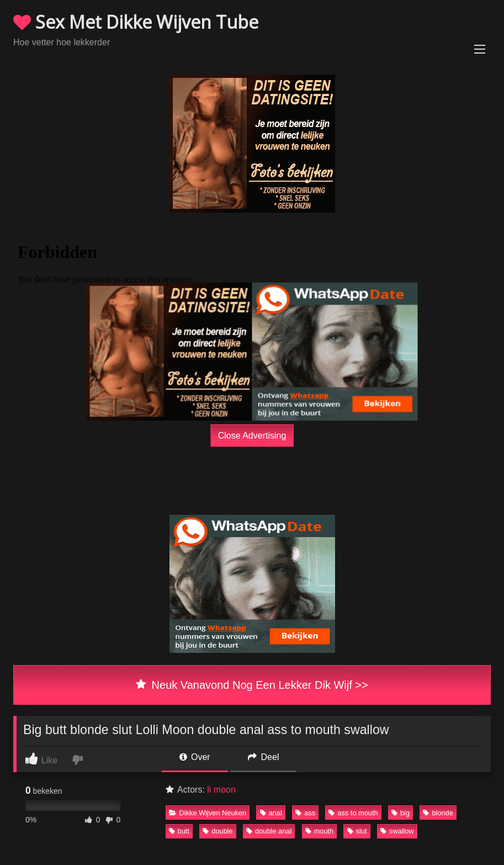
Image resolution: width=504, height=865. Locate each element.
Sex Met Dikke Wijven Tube (136, 22)
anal (271, 813)
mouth (320, 831)
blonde (438, 813)
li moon (221, 790)
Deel (263, 757)
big (400, 813)
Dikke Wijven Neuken (208, 813)
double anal (269, 831)
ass (305, 813)
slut (357, 831)
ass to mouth (353, 813)
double (217, 831)
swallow (397, 831)
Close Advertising (252, 436)
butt (179, 831)
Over (195, 757)
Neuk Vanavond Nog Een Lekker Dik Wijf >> (252, 685)
